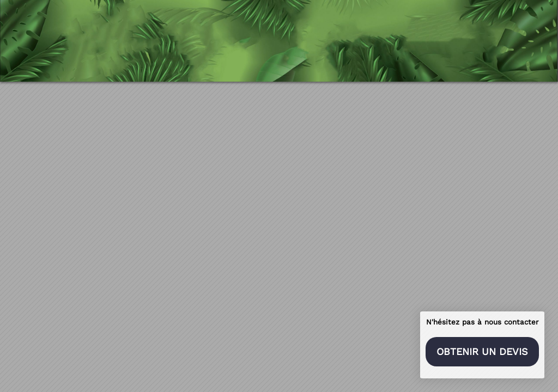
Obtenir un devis (482, 351)
